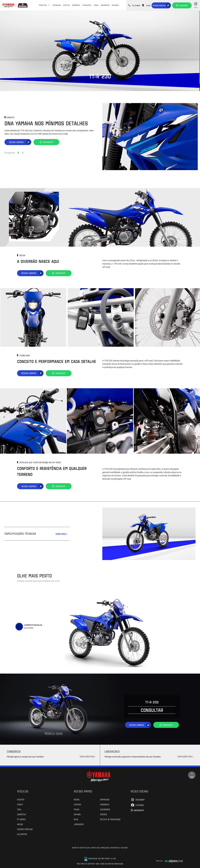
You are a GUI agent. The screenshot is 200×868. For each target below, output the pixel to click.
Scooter (21, 799)
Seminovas (57, 5)
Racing (20, 824)
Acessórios (105, 5)
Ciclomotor (22, 834)
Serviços (115, 5)
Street (20, 804)
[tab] (19, 626)
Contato (104, 814)
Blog (76, 819)
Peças (96, 5)
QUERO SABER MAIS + (88, 756)
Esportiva (21, 814)
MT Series (21, 819)
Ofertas (66, 5)
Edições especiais (25, 829)
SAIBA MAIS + (61, 534)
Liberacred (87, 5)
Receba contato (159, 5)
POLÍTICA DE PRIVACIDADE (110, 819)
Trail (19, 809)
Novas (77, 799)
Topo (192, 775)
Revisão (77, 814)
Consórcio (76, 5)
